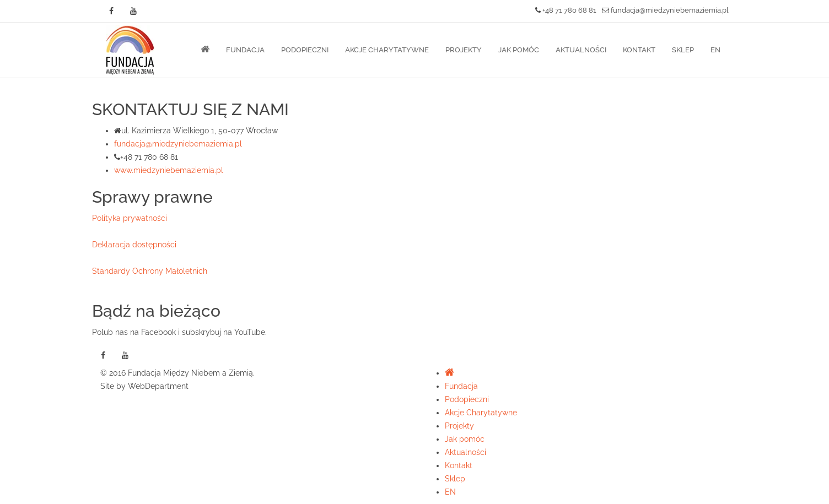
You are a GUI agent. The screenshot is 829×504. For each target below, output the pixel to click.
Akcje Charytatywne (387, 50)
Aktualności (581, 50)
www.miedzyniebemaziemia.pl (169, 170)
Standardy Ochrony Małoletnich (150, 271)
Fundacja (245, 50)
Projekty (464, 50)
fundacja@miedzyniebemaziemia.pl (665, 10)
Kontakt (639, 50)
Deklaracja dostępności (134, 245)
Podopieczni (305, 50)
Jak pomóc (519, 50)
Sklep (683, 50)
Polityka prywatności (130, 218)
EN (715, 50)
